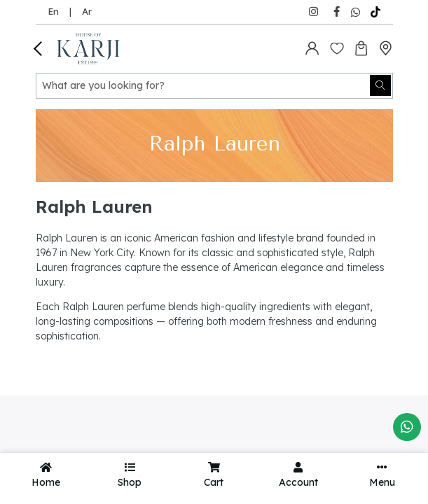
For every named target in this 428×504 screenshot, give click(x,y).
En (53, 11)
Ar (87, 11)
